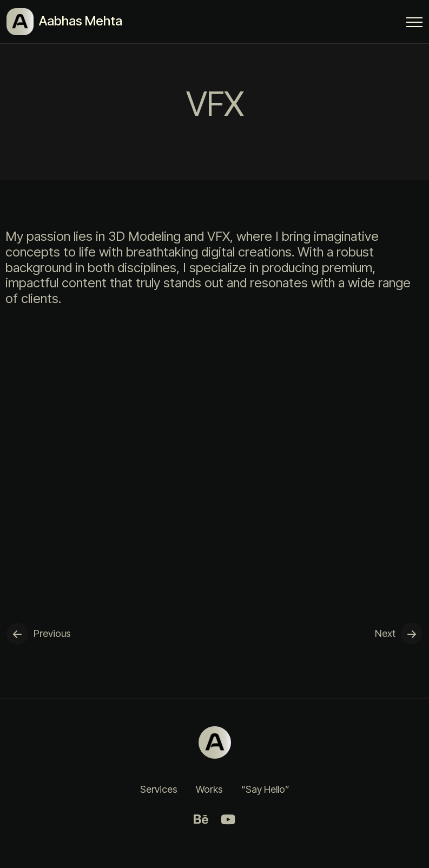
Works (209, 789)
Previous (52, 633)
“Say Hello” (265, 789)
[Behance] (201, 819)
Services (159, 789)
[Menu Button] (414, 24)
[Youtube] (228, 819)
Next (385, 633)
